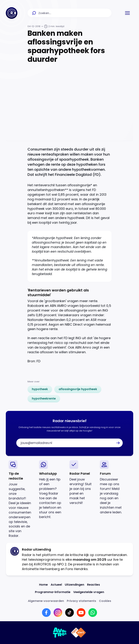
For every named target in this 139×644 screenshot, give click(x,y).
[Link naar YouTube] (81, 613)
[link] (40, 389)
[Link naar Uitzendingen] (74, 585)
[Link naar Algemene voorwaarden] (46, 601)
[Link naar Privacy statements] (81, 601)
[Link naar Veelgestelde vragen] (89, 592)
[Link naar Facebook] (46, 613)
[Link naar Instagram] (58, 613)
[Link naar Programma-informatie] (53, 592)
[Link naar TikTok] (69, 613)
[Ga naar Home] (12, 13)
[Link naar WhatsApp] (93, 613)
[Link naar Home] (43, 585)
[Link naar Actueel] (56, 585)
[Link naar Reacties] (93, 585)
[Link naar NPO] (78, 633)
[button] (127, 13)
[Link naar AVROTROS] (60, 633)
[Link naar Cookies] (105, 601)
